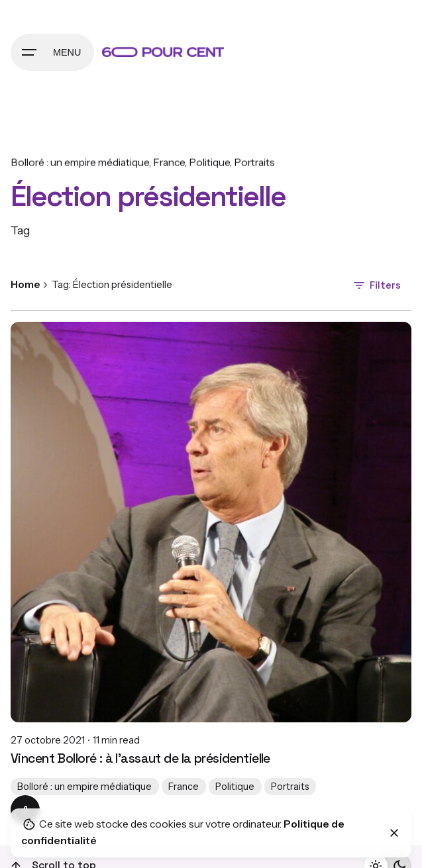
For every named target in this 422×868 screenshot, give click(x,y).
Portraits (254, 163)
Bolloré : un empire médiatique (80, 163)
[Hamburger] (52, 52)
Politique (209, 163)
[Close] (394, 833)
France (169, 163)
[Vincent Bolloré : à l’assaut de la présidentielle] (211, 522)
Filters (376, 285)
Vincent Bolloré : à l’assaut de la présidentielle (140, 758)
